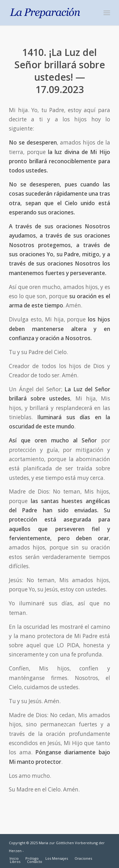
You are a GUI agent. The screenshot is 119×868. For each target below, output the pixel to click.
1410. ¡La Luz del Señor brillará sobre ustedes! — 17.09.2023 (60, 71)
